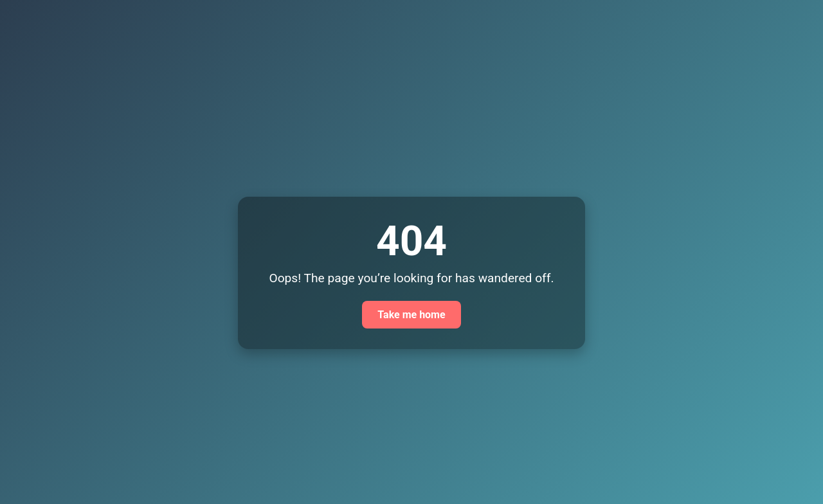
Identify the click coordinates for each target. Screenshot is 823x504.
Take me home (411, 315)
